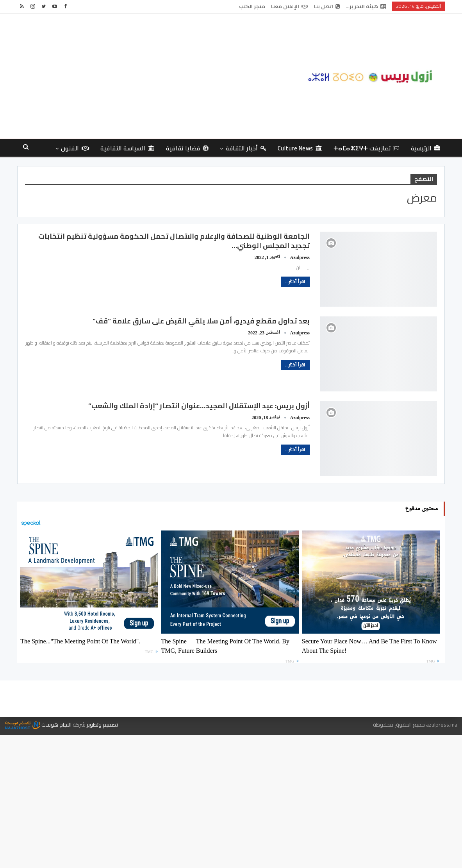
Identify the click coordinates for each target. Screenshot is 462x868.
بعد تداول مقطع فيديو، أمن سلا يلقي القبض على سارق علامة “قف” (201, 321)
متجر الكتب (252, 6)
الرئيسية (425, 148)
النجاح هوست (38, 725)
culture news (300, 148)
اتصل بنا (327, 6)
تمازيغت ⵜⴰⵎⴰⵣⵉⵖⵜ (367, 148)
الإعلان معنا (290, 6)
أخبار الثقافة (246, 148)
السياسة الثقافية (128, 148)
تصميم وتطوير (102, 725)
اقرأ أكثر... (295, 281)
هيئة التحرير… (366, 6)
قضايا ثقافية (187, 148)
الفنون (75, 148)
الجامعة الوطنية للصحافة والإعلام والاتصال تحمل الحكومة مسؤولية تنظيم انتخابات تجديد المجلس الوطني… (174, 241)
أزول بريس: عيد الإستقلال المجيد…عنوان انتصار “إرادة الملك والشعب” (199, 406)
